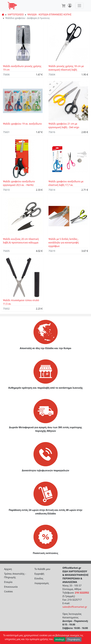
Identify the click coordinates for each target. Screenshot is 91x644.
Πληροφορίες (74, 639)
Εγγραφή (39, 574)
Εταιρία (8, 582)
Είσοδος (39, 578)
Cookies (8, 591)
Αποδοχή (60, 639)
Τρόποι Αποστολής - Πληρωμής (15, 576)
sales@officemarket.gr (75, 607)
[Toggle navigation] (79, 6)
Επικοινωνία (11, 587)
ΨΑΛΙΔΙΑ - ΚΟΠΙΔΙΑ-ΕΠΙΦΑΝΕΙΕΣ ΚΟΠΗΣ (49, 14)
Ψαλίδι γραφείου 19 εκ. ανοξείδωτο (22, 124)
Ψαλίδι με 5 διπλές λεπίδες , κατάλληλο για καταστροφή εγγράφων (64, 243)
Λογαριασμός (42, 583)
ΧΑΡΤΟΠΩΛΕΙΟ (16, 14)
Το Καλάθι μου (42, 569)
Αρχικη (8, 569)
